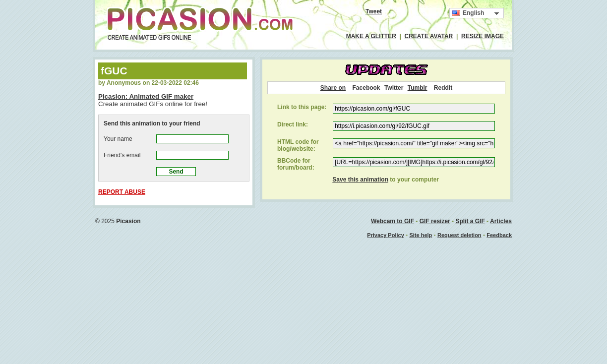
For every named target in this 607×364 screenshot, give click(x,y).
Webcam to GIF (393, 221)
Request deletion (459, 235)
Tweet (374, 11)
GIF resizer (435, 221)
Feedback (499, 235)
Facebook (366, 88)
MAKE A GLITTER (371, 36)
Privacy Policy (386, 235)
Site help (421, 235)
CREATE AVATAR (429, 36)
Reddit (443, 88)
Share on (333, 88)
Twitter (394, 88)
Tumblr (418, 88)
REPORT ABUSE (122, 192)
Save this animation (360, 180)
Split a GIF (470, 221)
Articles (501, 221)
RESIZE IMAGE (483, 36)
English (468, 13)
